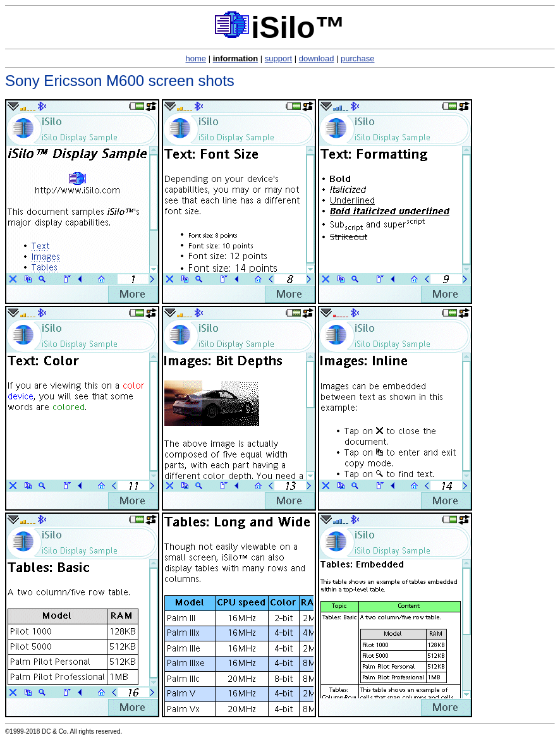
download (317, 58)
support (278, 58)
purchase (357, 58)
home (196, 58)
